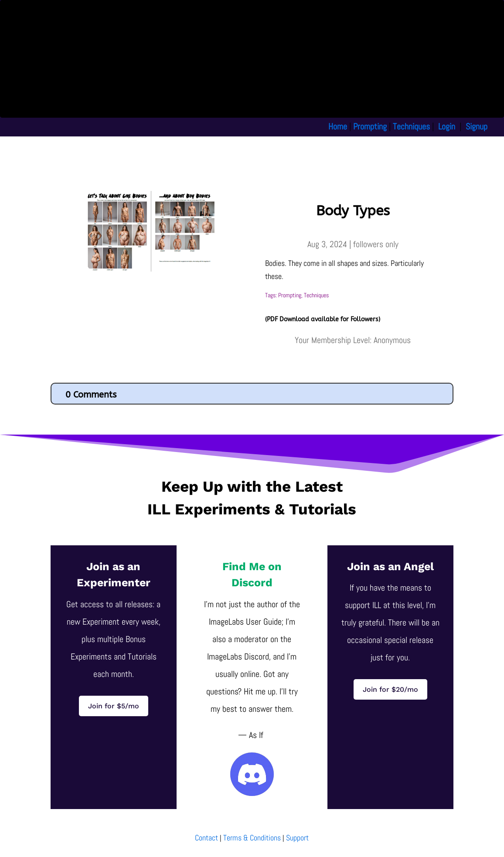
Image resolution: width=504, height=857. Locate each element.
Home (338, 126)
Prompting (370, 126)
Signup (477, 126)
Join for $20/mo (390, 689)
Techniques (411, 126)
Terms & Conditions (252, 838)
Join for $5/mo (114, 706)
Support (297, 838)
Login (447, 126)
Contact (206, 838)
